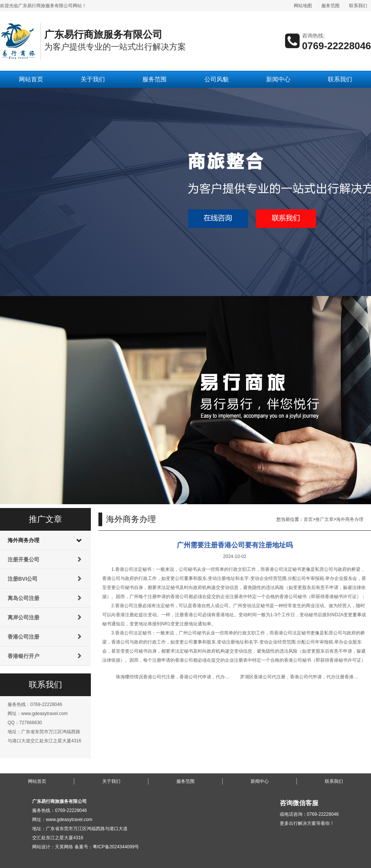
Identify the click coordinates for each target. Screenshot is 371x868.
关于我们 (93, 79)
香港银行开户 (23, 656)
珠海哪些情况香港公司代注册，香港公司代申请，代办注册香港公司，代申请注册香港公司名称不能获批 (220, 677)
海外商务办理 (23, 540)
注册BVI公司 (23, 579)
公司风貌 (217, 79)
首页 (308, 519)
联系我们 (358, 6)
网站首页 (31, 79)
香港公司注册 (23, 637)
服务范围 (330, 6)
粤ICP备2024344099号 (116, 847)
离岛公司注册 (23, 598)
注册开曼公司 (23, 559)
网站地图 (303, 6)
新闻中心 (278, 79)
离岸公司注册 (23, 617)
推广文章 (324, 519)
